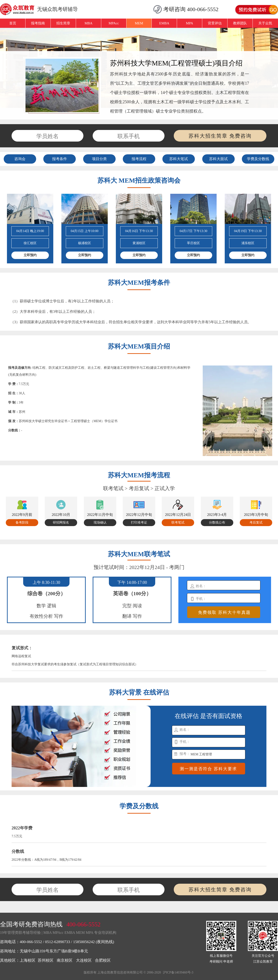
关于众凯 (265, 23)
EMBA (164, 23)
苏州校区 (46, 960)
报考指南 (38, 23)
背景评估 (215, 23)
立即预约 (30, 255)
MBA (88, 23)
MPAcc (114, 23)
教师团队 (240, 23)
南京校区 (65, 960)
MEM (139, 23)
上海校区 (28, 960)
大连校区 (84, 960)
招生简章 (63, 23)
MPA (189, 23)
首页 (13, 23)
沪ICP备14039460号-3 (178, 972)
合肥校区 (103, 960)
